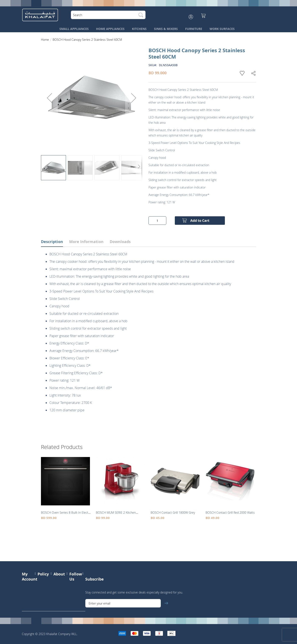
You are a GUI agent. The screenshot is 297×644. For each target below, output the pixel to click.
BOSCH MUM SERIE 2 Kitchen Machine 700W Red (116, 515)
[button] (49, 98)
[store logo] (41, 15)
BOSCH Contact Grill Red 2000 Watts (230, 513)
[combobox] (109, 15)
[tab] (55, 242)
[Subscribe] (166, 603)
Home (45, 40)
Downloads (120, 242)
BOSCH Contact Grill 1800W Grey (173, 513)
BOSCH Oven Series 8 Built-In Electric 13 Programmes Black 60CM (66, 515)
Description (52, 242)
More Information (86, 242)
